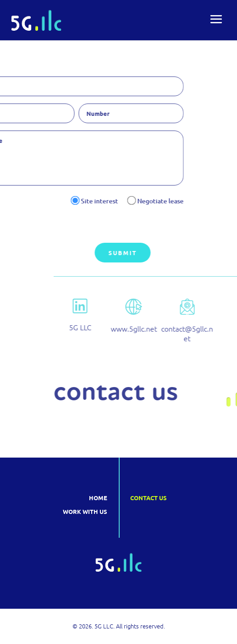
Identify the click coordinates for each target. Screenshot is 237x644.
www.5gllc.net (177, 328)
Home (98, 498)
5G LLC (124, 327)
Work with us (85, 511)
